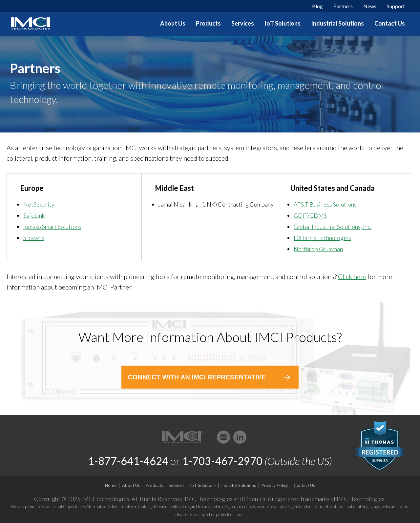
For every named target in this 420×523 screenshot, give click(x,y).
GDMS (318, 215)
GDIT (301, 215)
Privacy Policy (275, 485)
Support (396, 6)
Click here (352, 276)
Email (223, 437)
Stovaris (34, 238)
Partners (343, 6)
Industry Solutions (239, 485)
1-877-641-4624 (128, 461)
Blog (317, 6)
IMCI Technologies (31, 23)
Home (111, 485)
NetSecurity (39, 204)
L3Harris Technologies (322, 238)
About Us (173, 23)
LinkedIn (240, 437)
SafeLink (34, 215)
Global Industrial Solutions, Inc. (333, 227)
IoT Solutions (283, 23)
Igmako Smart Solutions (52, 227)
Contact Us (390, 23)
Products (208, 23)
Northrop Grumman (318, 249)
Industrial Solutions (337, 23)
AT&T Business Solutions (325, 204)
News (370, 6)
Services (243, 23)
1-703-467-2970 (222, 461)
